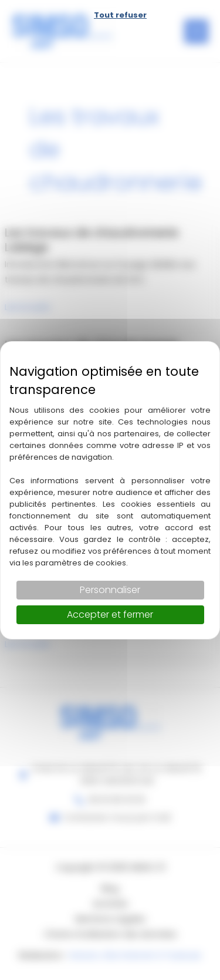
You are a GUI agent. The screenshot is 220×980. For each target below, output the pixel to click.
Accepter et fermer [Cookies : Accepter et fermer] (110, 614)
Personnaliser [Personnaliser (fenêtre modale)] (110, 590)
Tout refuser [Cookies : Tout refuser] (120, 15)
